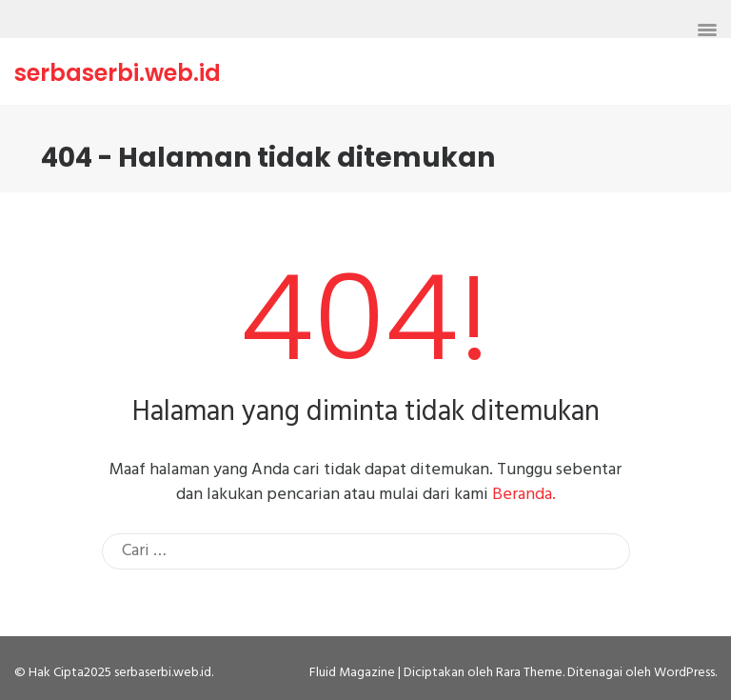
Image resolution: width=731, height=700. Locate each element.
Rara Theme (529, 673)
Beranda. (524, 495)
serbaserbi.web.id (118, 73)
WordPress (684, 673)
